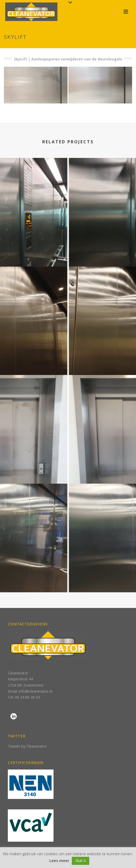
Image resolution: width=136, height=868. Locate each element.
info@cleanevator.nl (36, 691)
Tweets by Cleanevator (27, 746)
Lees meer (59, 860)
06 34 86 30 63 (27, 697)
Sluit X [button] (81, 861)
